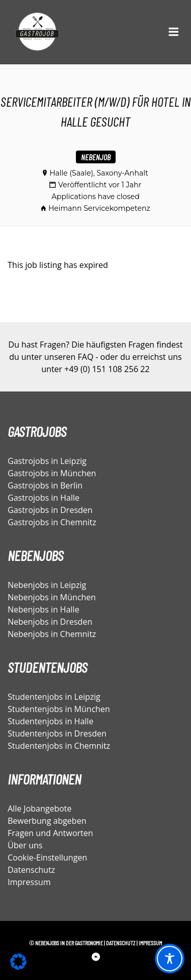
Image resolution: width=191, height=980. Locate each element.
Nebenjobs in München (52, 597)
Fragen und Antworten (50, 833)
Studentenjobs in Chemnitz (59, 746)
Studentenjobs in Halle (50, 721)
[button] (18, 962)
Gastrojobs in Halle (44, 498)
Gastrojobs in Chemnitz (52, 522)
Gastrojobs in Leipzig (47, 461)
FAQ (86, 357)
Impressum (29, 882)
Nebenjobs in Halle (44, 609)
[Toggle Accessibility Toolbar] (170, 959)
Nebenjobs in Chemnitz (52, 634)
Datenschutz (31, 870)
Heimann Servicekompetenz (99, 208)
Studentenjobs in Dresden (57, 733)
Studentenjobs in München (59, 709)
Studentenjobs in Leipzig (54, 697)
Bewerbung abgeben (47, 821)
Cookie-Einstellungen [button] (47, 857)
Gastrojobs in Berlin (45, 485)
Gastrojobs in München (52, 473)
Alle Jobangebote (40, 808)
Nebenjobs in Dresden (50, 622)
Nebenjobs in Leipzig (47, 585)
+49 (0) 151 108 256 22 (107, 369)
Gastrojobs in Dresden (50, 510)
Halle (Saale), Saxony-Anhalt (99, 173)
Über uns (25, 845)
